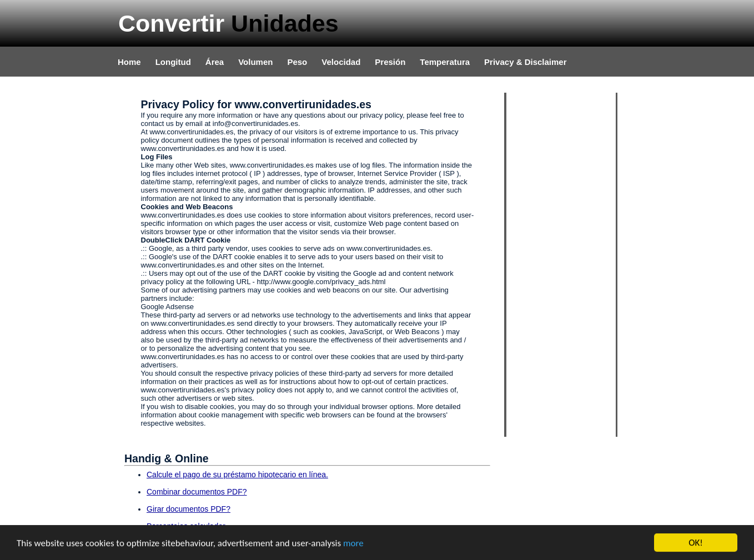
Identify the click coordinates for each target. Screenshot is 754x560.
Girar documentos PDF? (188, 509)
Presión (390, 62)
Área (215, 62)
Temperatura (445, 62)
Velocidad (341, 62)
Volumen (255, 62)
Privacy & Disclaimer (525, 62)
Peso (297, 62)
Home (129, 62)
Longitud (173, 62)
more (353, 543)
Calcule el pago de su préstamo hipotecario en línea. (237, 475)
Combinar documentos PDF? (197, 492)
